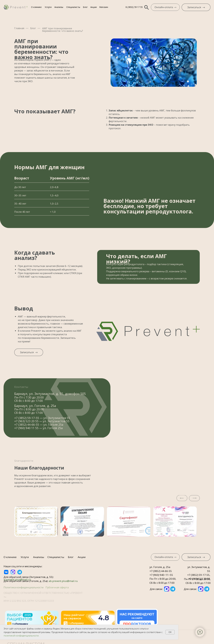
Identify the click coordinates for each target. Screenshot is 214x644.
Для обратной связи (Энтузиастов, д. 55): (29, 578)
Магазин (104, 7)
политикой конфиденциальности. (21, 636)
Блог (85, 7)
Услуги (48, 7)
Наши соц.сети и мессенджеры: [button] (23, 566)
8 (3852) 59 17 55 (134, 7)
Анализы (59, 7)
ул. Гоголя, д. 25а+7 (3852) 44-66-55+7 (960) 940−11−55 (161, 571)
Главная (19, 28)
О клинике (36, 7)
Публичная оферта (57, 587)
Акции (94, 7)
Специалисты (73, 7)
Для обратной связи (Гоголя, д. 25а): (41, 581)
